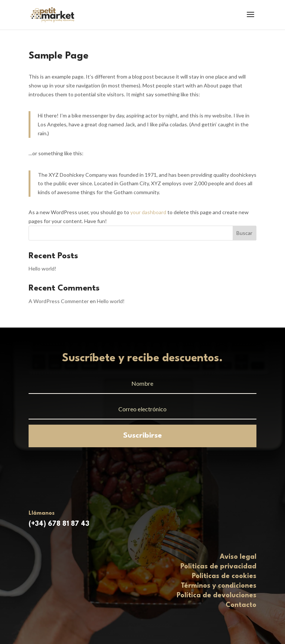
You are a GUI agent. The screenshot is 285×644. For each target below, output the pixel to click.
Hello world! (42, 268)
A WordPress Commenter (59, 301)
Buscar (244, 233)
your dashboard (148, 212)
